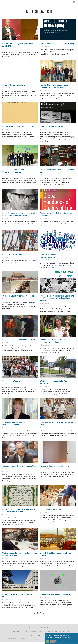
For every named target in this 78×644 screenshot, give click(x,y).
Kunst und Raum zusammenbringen (54, 468)
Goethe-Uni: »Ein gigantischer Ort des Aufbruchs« (18, 46)
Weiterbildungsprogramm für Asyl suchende (54, 384)
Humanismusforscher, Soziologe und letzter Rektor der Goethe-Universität (20, 216)
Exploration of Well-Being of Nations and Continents (57, 216)
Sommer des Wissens (11, 383)
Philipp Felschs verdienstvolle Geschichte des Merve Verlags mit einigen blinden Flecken (57, 300)
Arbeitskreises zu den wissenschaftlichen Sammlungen (57, 172)
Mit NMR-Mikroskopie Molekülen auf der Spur (57, 425)
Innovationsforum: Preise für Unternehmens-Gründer (14, 172)
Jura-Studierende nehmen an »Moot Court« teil (20, 597)
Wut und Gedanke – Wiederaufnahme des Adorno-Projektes (20, 556)
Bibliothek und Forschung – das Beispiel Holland (56, 556)
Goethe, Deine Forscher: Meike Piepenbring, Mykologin (53, 342)
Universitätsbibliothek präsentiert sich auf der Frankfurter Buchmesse (19, 512)
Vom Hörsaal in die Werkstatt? (52, 511)
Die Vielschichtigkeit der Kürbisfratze (55, 596)
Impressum (39, 640)
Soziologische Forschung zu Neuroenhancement (14, 425)
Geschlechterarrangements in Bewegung (57, 45)
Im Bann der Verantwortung (14, 87)
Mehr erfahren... (68, 637)
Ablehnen (53, 641)
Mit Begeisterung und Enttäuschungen (18, 128)
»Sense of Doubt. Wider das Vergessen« (19, 297)
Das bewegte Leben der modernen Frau (19, 341)
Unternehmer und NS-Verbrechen (54, 128)
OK (48, 641)
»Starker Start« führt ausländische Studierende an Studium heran (54, 88)
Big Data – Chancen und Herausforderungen (50, 257)
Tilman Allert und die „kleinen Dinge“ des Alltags (19, 469)
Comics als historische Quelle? (15, 256)
